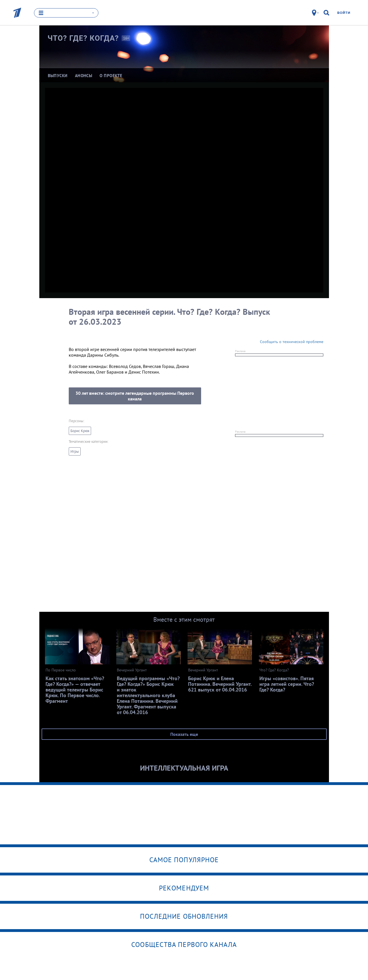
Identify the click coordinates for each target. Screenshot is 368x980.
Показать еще (184, 734)
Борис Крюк (80, 431)
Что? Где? (83, 38)
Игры (75, 451)
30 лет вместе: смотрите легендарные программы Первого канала (135, 396)
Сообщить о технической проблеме (292, 342)
